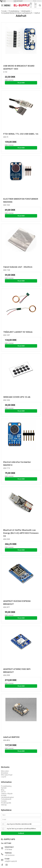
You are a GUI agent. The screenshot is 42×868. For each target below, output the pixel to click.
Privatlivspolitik (6, 803)
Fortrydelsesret (6, 799)
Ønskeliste (5, 773)
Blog (3, 790)
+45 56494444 (10, 855)
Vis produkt (21, 83)
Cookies (4, 801)
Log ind (4, 777)
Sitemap (4, 805)
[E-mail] (21, 819)
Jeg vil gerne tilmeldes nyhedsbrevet (19, 824)
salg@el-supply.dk (11, 861)
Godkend (21, 833)
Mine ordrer (5, 771)
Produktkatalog (6, 786)
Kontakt (4, 795)
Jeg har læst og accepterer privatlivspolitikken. (21, 829)
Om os (3, 792)
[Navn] (21, 815)
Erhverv (39, 1)
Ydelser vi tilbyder (7, 794)
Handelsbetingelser (7, 797)
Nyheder (4, 788)
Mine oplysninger (7, 775)
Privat (35, 1)
